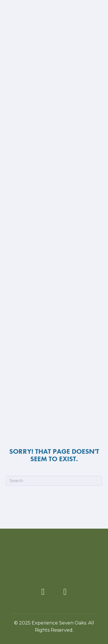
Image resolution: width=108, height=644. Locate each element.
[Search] (54, 481)
